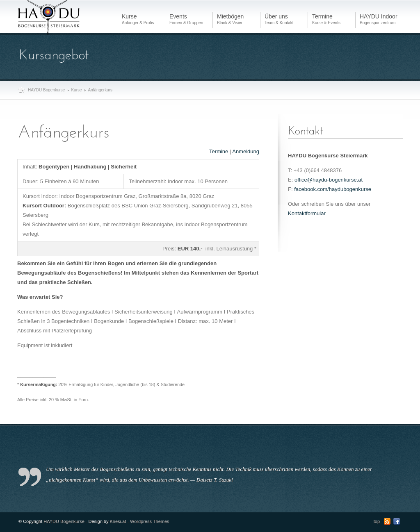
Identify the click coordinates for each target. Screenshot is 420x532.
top (377, 521)
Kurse (76, 90)
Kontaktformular (307, 213)
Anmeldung (246, 151)
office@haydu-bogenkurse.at (329, 180)
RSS (387, 521)
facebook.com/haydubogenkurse (333, 189)
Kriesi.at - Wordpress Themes (140, 521)
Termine (219, 151)
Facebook (397, 521)
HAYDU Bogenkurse (46, 90)
